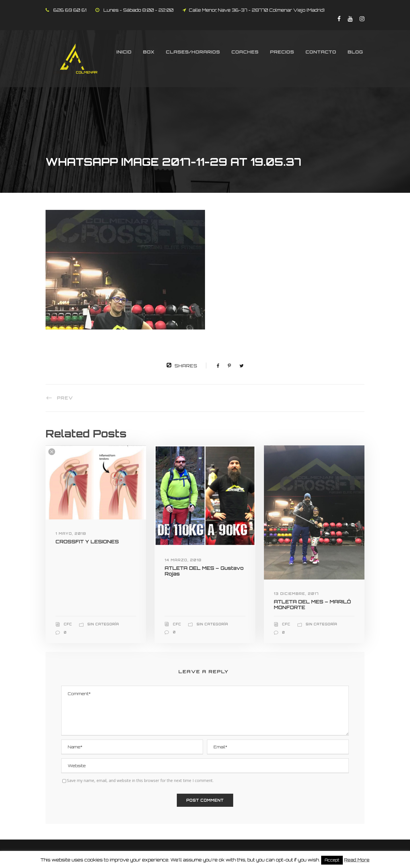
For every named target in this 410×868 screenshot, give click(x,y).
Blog (355, 52)
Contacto (321, 52)
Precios (282, 52)
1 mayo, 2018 (71, 534)
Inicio (124, 52)
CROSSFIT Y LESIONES (87, 542)
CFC (68, 624)
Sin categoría (103, 624)
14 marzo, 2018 (183, 560)
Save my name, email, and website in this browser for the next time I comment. (140, 780)
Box (149, 52)
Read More (357, 860)
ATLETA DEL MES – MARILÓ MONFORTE (312, 604)
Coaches (245, 52)
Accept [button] (332, 860)
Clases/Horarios (193, 52)
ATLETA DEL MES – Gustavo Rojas (204, 571)
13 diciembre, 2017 (296, 594)
